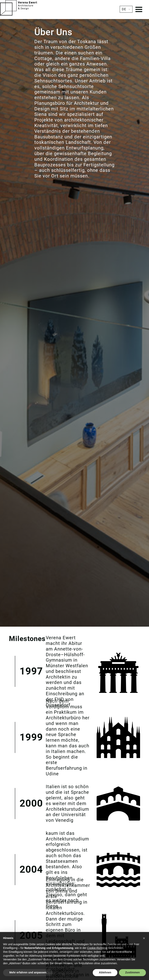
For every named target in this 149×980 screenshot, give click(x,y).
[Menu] (139, 10)
